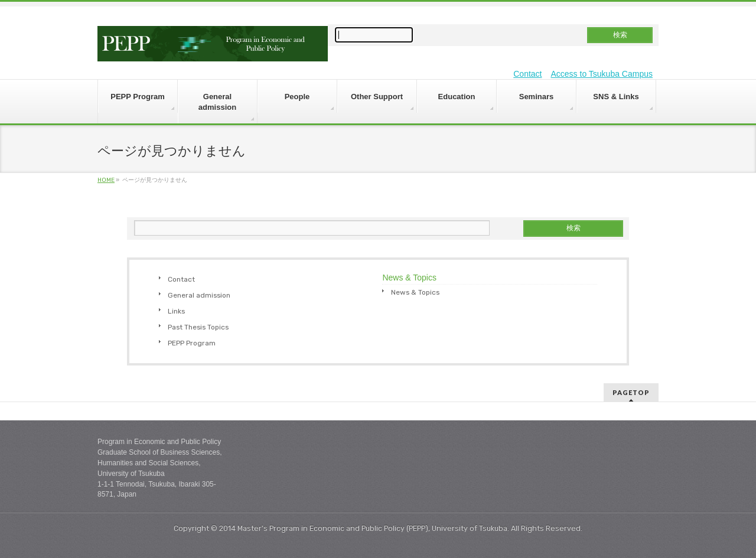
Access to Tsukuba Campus (602, 74)
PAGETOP (631, 392)
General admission (199, 295)
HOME (106, 180)
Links (176, 311)
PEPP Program (192, 343)
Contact (527, 74)
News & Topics (415, 292)
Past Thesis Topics (198, 327)
